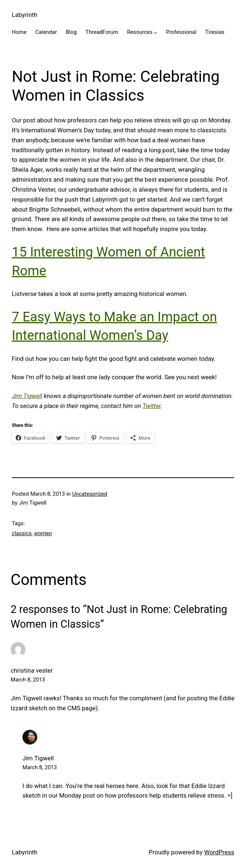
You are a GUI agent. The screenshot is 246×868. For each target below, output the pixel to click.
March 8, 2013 (28, 680)
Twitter (151, 406)
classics (22, 533)
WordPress (219, 852)
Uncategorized (90, 494)
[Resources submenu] (155, 33)
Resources (140, 32)
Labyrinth (25, 15)
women (43, 533)
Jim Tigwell (27, 396)
